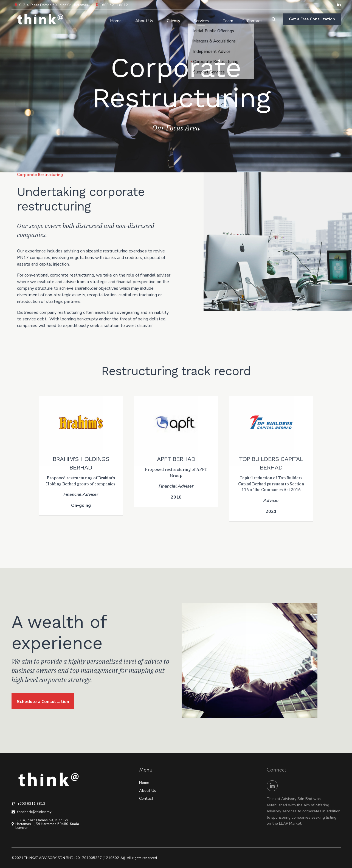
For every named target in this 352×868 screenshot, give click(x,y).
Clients (173, 19)
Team (228, 19)
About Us (144, 19)
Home (116, 19)
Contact (254, 19)
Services (201, 19)
